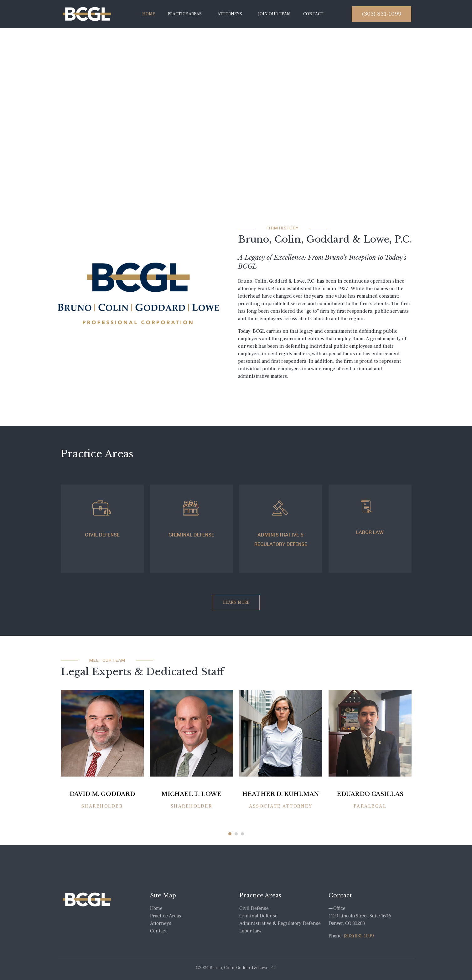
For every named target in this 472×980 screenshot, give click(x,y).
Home (149, 14)
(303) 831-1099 (359, 935)
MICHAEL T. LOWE (191, 793)
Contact (313, 14)
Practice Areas (185, 14)
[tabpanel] (102, 758)
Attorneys (230, 14)
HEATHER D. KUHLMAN (281, 793)
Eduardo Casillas (370, 793)
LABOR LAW (370, 532)
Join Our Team (274, 14)
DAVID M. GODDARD (102, 793)
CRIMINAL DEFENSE (191, 535)
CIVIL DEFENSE (102, 535)
